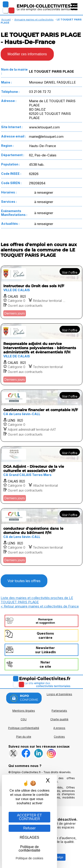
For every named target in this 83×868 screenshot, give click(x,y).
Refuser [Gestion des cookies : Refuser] (29, 828)
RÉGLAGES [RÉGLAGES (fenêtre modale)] (29, 837)
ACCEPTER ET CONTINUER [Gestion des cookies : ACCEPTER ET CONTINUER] (29, 817)
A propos (59, 728)
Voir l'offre (70, 272)
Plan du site (24, 737)
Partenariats (59, 711)
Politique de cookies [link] (30, 858)
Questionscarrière (45, 635)
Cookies (59, 737)
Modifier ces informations (27, 54)
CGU (24, 719)
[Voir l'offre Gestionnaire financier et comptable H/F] (41, 416)
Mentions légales (24, 711)
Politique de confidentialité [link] (29, 849)
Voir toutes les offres (24, 581)
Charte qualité (59, 719)
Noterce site (45, 664)
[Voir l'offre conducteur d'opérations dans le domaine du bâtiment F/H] (41, 537)
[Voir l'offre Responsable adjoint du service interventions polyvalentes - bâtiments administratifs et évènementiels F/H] (41, 354)
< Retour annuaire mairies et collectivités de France (40, 606)
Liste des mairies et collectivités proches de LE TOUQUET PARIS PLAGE (37, 600)
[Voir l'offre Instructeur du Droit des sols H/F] (41, 292)
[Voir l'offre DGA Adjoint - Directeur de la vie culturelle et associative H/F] (41, 475)
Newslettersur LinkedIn (45, 650)
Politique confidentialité (24, 728)
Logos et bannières (59, 694)
